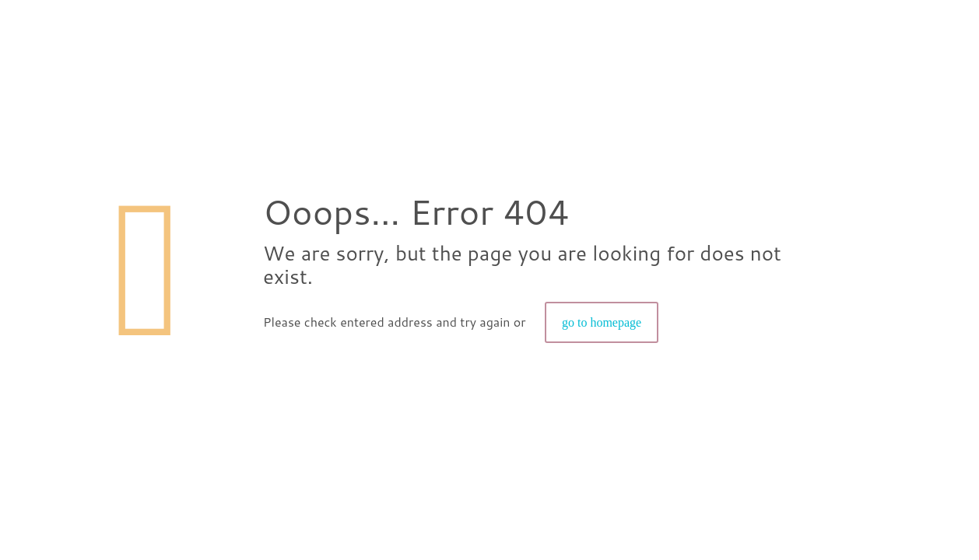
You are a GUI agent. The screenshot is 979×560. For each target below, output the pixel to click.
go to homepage (602, 322)
